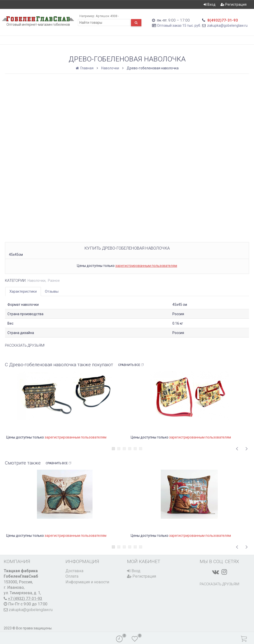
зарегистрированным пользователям (146, 266)
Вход (210, 4)
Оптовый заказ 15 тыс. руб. (179, 26)
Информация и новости (87, 582)
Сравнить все (131, 365)
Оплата (72, 576)
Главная (85, 68)
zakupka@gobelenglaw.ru (227, 26)
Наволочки (110, 68)
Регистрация (234, 4)
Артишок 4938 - (107, 16)
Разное (54, 281)
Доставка (74, 571)
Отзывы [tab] (52, 291)
